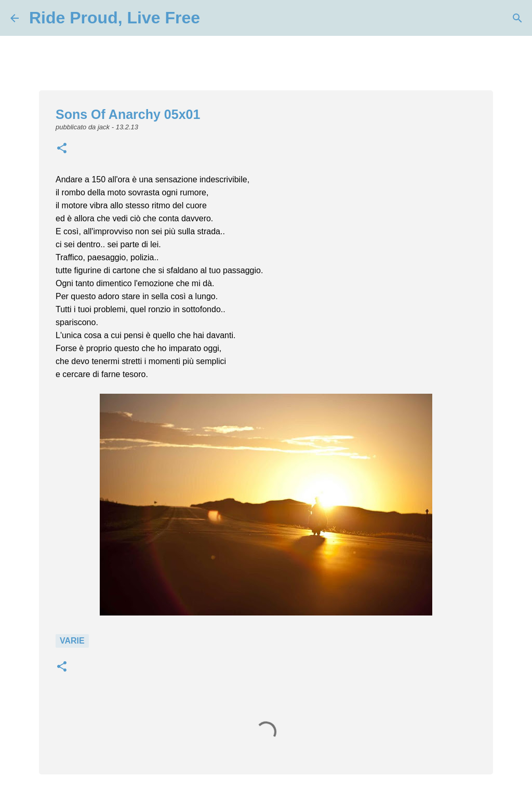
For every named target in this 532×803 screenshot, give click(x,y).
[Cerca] (215, 18)
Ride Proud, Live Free (115, 18)
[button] (62, 149)
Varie (72, 641)
